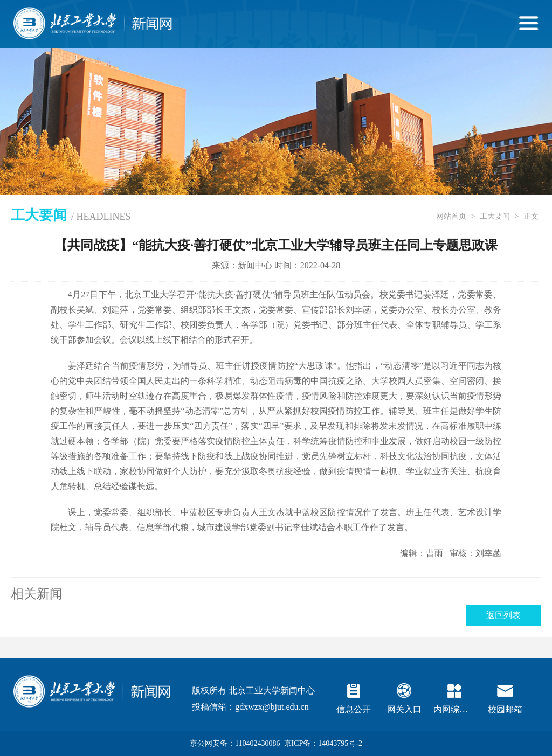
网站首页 (451, 216)
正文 (531, 216)
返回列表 (503, 615)
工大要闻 (495, 216)
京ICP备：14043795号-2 (323, 743)
